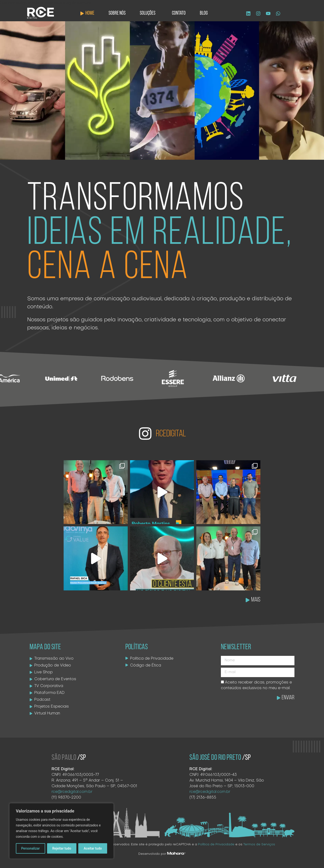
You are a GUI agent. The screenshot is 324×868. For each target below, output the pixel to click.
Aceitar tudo (93, 848)
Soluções (149, 13)
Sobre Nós (117, 13)
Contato (179, 13)
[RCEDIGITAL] (145, 434)
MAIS (256, 600)
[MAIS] (248, 600)
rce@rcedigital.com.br (72, 792)
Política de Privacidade (216, 844)
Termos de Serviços (259, 844)
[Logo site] (41, 13)
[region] (61, 831)
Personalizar (31, 848)
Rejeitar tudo (62, 848)
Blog (204, 13)
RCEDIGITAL (171, 434)
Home (90, 13)
